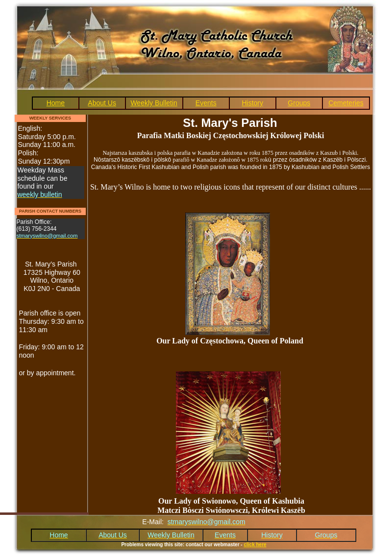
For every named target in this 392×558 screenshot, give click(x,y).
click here (255, 545)
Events (206, 103)
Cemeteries (346, 103)
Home (56, 103)
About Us (102, 103)
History (252, 103)
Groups (299, 103)
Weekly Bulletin (154, 103)
